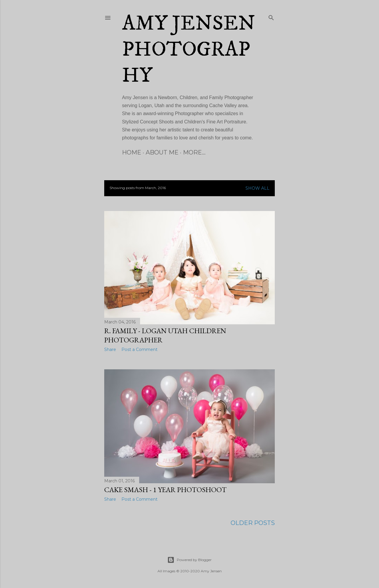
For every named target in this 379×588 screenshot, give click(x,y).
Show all (257, 188)
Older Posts (253, 523)
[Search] (271, 17)
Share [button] (110, 349)
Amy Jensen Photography (189, 50)
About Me (162, 152)
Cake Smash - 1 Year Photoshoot (165, 490)
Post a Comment (139, 349)
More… (194, 152)
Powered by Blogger (189, 560)
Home (132, 152)
